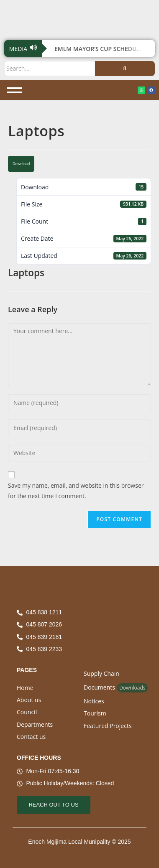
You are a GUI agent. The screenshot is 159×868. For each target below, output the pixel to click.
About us (29, 700)
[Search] (50, 68)
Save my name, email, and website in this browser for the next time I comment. (76, 491)
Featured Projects (108, 726)
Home (25, 688)
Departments (35, 724)
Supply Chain (101, 673)
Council (27, 712)
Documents (99, 687)
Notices (94, 701)
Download (21, 164)
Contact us (31, 737)
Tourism (95, 713)
